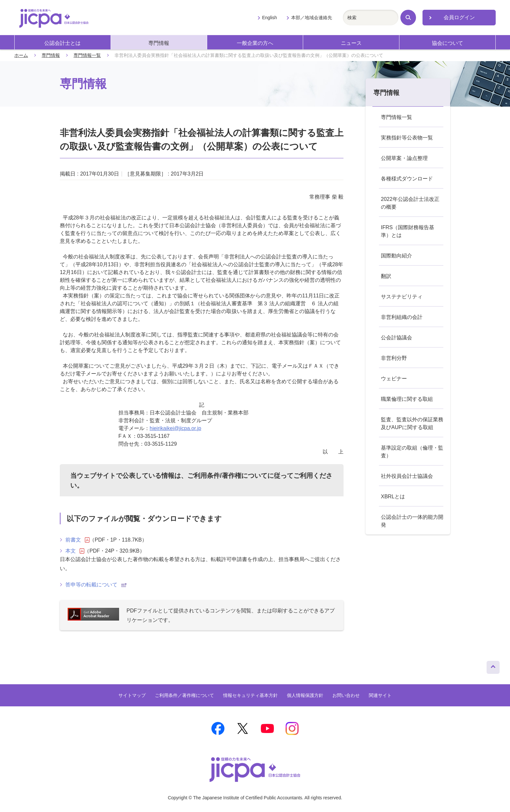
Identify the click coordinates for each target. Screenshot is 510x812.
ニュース (351, 43)
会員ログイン (459, 17)
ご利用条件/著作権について (227, 476)
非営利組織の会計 (402, 317)
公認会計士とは (62, 43)
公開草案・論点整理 (404, 158)
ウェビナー (394, 379)
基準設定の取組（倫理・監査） (412, 452)
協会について (448, 43)
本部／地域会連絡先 (312, 18)
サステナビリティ (402, 297)
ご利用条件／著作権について (184, 695)
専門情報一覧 (87, 55)
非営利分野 (394, 358)
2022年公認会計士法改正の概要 (410, 203)
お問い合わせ (346, 695)
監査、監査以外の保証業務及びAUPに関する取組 (412, 423)
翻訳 (386, 276)
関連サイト (380, 695)
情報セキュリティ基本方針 (250, 695)
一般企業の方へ (255, 43)
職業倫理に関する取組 (407, 399)
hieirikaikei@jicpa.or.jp (175, 428)
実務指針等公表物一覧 (407, 138)
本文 (75, 551)
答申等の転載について (96, 585)
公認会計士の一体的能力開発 (412, 521)
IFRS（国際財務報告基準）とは (408, 231)
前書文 (77, 540)
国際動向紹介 (396, 256)
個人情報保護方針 (305, 695)
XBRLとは (393, 497)
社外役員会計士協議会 (407, 476)
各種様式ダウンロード (407, 179)
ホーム (21, 55)
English (270, 18)
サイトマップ (132, 695)
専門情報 (159, 43)
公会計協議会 (396, 338)
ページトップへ (493, 666)
